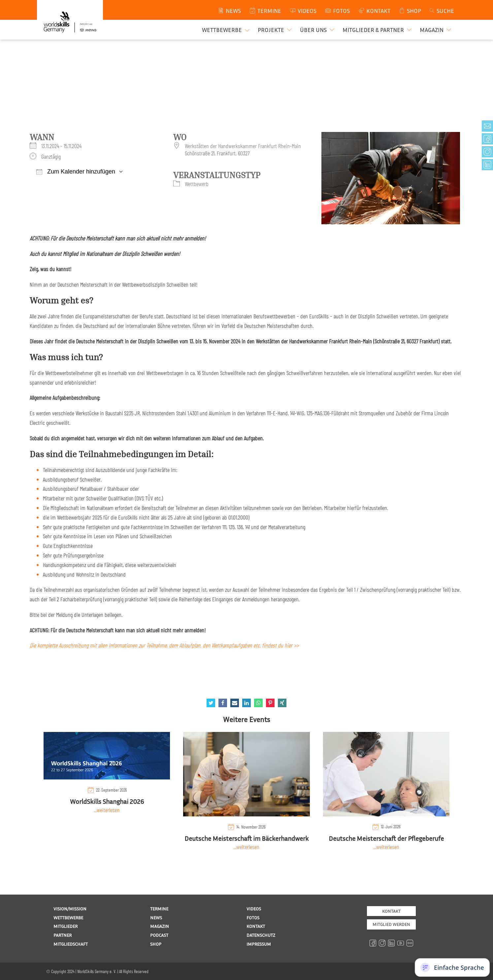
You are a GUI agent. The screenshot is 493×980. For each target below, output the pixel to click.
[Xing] (282, 703)
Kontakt (391, 911)
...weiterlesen (107, 810)
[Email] (235, 703)
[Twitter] (211, 703)
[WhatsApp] (258, 703)
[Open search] (441, 11)
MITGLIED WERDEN (391, 924)
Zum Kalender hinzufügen (76, 172)
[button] (276, 30)
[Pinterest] (270, 703)
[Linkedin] (246, 703)
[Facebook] (223, 703)
